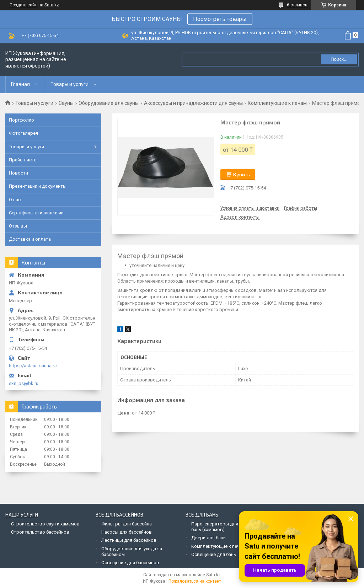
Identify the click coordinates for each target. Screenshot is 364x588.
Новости (18, 173)
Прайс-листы (23, 160)
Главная (20, 84)
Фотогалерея (23, 133)
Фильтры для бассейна (127, 524)
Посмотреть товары (220, 19)
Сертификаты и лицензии (36, 213)
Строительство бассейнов (40, 532)
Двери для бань (208, 538)
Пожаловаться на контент (195, 581)
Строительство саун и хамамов (45, 524)
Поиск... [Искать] (339, 59)
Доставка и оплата (30, 239)
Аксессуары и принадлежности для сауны (193, 103)
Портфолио (22, 120)
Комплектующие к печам (277, 103)
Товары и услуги (69, 84)
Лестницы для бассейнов (129, 540)
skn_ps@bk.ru (24, 383)
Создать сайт (23, 5)
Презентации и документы (38, 186)
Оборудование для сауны (109, 103)
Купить (242, 174)
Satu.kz (213, 575)
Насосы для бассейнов (127, 532)
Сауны (66, 103)
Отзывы (18, 226)
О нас (15, 200)
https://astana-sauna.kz (33, 366)
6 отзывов (297, 5)
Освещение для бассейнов (130, 563)
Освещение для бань (214, 554)
